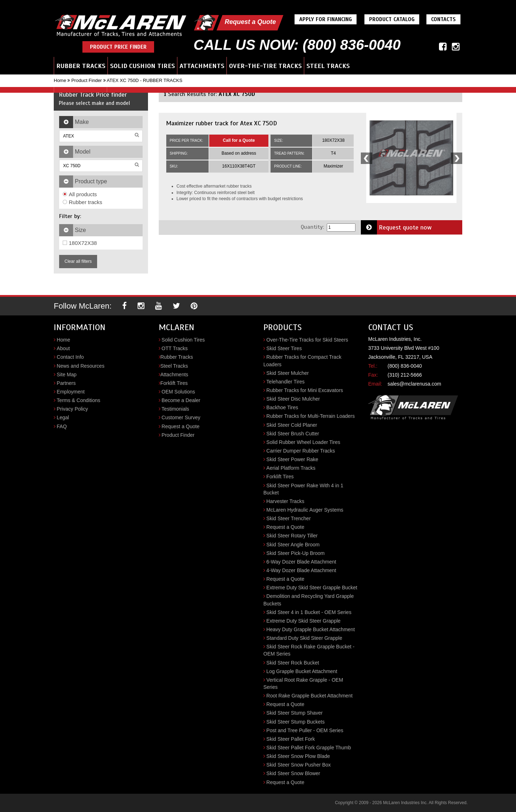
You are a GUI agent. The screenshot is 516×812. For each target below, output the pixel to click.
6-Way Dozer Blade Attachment (301, 562)
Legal (63, 417)
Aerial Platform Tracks (291, 468)
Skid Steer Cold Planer (292, 425)
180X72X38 (80, 243)
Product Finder (87, 80)
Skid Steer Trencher (288, 518)
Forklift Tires (174, 383)
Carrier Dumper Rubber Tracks (300, 451)
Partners (66, 383)
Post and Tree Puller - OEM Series (305, 730)
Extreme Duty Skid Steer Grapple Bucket (312, 588)
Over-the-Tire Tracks (265, 66)
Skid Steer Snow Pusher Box (298, 765)
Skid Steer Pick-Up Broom (295, 553)
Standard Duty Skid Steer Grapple (304, 638)
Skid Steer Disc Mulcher (293, 399)
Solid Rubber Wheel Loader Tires (303, 442)
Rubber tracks (82, 202)
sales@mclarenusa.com (415, 384)
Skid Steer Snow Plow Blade (298, 756)
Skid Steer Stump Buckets (295, 722)
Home (60, 80)
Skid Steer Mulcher (287, 373)
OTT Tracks (175, 348)
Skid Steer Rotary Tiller (292, 536)
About (63, 348)
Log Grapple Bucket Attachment (302, 671)
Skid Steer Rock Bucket (293, 663)
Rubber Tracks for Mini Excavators (305, 390)
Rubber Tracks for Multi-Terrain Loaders (310, 416)
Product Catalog (392, 19)
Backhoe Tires (282, 407)
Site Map (66, 374)
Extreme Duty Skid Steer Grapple (303, 621)
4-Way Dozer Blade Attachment (301, 570)
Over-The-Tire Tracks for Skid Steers (307, 340)
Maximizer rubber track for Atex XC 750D (221, 123)
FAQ (62, 426)
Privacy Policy (72, 409)
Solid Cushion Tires (142, 66)
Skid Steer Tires (284, 348)
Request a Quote (250, 22)
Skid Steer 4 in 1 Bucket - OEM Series (309, 612)
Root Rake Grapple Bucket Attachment (309, 696)
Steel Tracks (328, 66)
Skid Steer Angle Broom (293, 545)
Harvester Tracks (285, 501)
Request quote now (396, 227)
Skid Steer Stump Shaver (294, 713)
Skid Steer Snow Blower (293, 773)
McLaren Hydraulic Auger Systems (305, 510)
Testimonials (175, 409)
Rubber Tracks (81, 66)
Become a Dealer (181, 400)
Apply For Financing (326, 19)
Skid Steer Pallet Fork (290, 739)
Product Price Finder (118, 47)
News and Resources (80, 366)
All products (80, 194)
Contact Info (70, 357)
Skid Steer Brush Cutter (293, 434)
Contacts (443, 19)
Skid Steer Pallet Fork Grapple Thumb (309, 748)
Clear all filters (78, 261)
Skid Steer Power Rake (292, 459)
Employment (71, 392)
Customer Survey (181, 417)
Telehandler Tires (285, 382)
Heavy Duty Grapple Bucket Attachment (310, 629)
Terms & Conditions (78, 400)
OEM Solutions (178, 392)
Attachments (202, 66)
